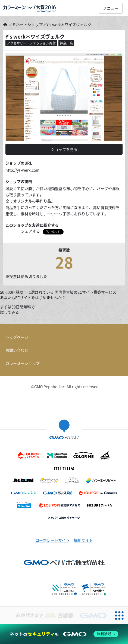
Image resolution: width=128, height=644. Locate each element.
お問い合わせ (17, 350)
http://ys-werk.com (22, 170)
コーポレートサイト (52, 540)
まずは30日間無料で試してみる (17, 309)
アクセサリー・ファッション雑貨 (31, 43)
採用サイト (83, 540)
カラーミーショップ (23, 363)
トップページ (17, 337)
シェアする (30, 231)
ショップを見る (64, 149)
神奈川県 (66, 43)
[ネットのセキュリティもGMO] (64, 634)
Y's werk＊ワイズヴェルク (35, 37)
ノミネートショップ (23, 24)
